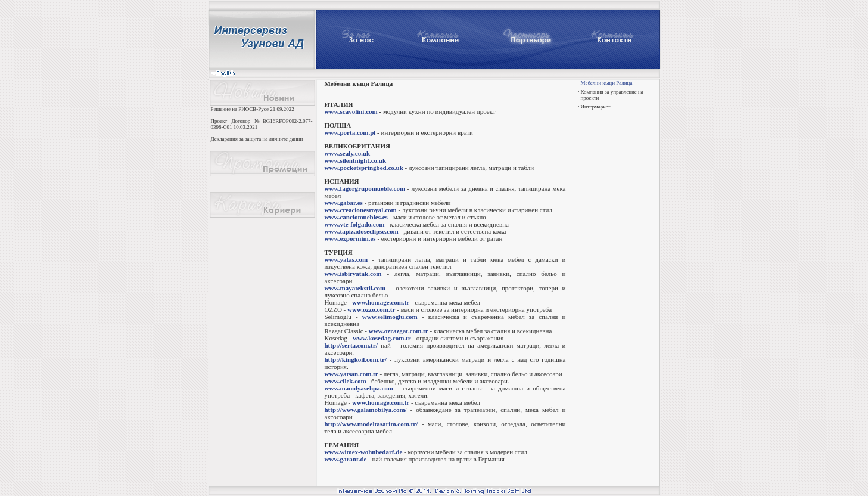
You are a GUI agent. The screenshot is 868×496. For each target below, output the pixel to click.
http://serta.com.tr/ (351, 345)
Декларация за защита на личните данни (257, 139)
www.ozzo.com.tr (371, 309)
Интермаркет (596, 107)
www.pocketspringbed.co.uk (364, 168)
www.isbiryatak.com (353, 274)
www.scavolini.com (351, 111)
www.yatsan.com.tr (351, 374)
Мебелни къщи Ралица (607, 83)
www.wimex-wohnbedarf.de (364, 452)
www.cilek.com (346, 381)
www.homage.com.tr (381, 302)
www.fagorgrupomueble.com (365, 188)
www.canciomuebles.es (356, 217)
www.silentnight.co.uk (356, 160)
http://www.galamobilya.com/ (366, 410)
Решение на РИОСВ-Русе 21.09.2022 (253, 109)
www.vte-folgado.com (355, 224)
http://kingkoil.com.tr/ (356, 359)
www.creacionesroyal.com (361, 210)
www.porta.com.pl (350, 132)
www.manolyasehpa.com (359, 388)
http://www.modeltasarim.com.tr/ (371, 424)
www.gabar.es (344, 203)
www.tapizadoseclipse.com (362, 231)
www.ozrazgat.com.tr (399, 331)
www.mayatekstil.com (355, 288)
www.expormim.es (350, 238)
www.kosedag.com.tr (382, 338)
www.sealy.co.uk (348, 153)
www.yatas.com (346, 259)
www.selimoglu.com (390, 317)
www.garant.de (346, 459)
